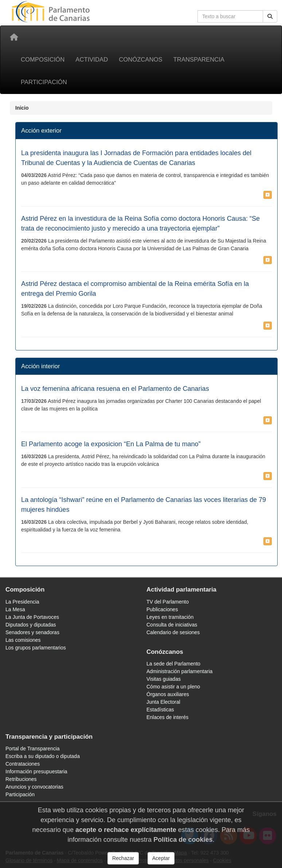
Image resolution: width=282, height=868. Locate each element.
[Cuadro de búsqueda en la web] (230, 16)
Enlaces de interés (167, 717)
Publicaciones (162, 609)
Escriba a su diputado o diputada (43, 756)
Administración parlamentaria (179, 671)
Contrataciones (23, 764)
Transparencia (199, 60)
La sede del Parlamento (173, 664)
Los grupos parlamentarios (36, 648)
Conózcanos (140, 60)
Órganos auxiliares (168, 694)
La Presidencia (22, 602)
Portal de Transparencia (33, 749)
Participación (44, 82)
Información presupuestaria (36, 771)
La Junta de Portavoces (32, 617)
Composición (43, 60)
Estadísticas (160, 710)
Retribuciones (21, 779)
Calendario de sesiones (173, 632)
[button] (268, 195)
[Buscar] (270, 16)
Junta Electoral (163, 702)
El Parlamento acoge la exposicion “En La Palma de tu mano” (111, 444)
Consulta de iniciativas (172, 625)
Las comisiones (23, 640)
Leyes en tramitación (170, 617)
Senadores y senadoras (32, 632)
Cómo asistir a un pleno (173, 687)
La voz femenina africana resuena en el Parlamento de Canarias (115, 389)
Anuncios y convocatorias (34, 787)
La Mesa (15, 609)
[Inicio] (14, 37)
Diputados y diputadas (31, 625)
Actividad (92, 60)
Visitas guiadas (164, 679)
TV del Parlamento (168, 602)
